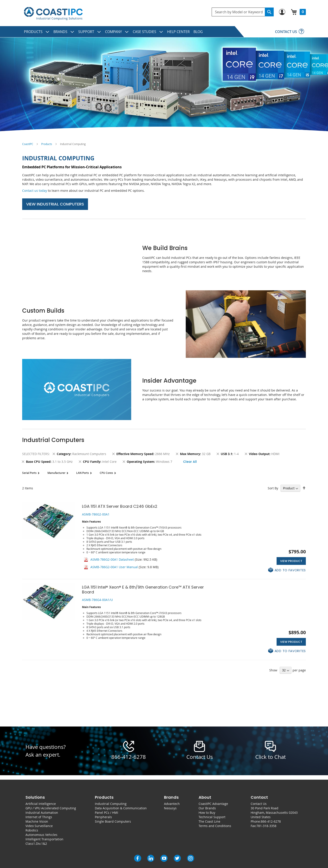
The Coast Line (209, 821)
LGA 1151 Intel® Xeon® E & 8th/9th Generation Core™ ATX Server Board (143, 590)
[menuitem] (37, 32)
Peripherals (103, 817)
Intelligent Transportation (44, 839)
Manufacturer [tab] (56, 473)
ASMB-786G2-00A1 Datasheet (112, 559)
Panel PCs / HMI (106, 813)
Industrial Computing (111, 804)
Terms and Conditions (215, 826)
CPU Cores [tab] (106, 473)
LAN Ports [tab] (83, 473)
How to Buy (207, 813)
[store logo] (53, 14)
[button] (287, 570)
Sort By (273, 488)
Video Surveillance (39, 826)
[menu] (164, 32)
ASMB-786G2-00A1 (96, 514)
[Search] (269, 12)
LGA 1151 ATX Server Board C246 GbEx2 (120, 506)
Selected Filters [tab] (36, 454)
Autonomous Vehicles (41, 835)
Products (47, 144)
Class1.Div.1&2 (36, 844)
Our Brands (207, 808)
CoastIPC (28, 144)
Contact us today (35, 191)
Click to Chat (270, 757)
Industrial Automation (42, 813)
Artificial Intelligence (41, 804)
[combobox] (243, 12)
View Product (291, 561)
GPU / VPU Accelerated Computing (51, 808)
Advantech (172, 804)
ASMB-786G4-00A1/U (97, 600)
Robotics (32, 830)
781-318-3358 (266, 826)
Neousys (170, 808)
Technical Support (212, 817)
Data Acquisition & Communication (121, 808)
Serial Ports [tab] (29, 473)
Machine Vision (37, 821)
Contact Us (259, 804)
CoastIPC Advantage (213, 804)
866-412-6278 (129, 757)
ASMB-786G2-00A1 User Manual (114, 567)
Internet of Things (39, 817)
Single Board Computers (113, 821)
